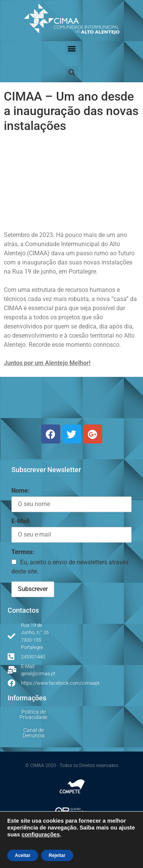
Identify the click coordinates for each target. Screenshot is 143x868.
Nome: (21, 491)
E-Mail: (21, 521)
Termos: (23, 552)
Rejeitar (57, 855)
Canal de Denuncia (34, 733)
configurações (40, 834)
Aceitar (23, 855)
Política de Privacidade (33, 714)
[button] (71, 48)
